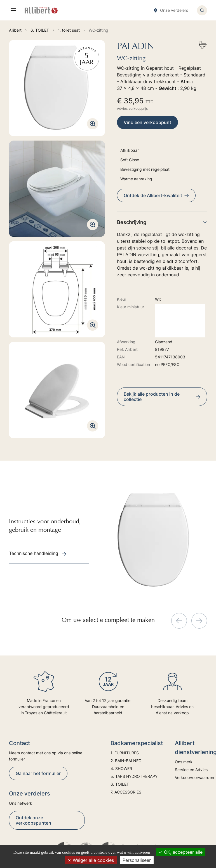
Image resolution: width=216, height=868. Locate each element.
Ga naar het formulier (38, 773)
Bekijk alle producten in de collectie (162, 397)
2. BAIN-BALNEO (126, 761)
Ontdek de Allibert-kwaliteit (156, 195)
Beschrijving (162, 222)
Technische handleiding (38, 553)
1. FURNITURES (125, 753)
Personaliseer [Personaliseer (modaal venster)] (137, 860)
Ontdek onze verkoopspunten (33, 820)
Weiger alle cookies (91, 860)
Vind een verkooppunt (147, 122)
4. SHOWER (121, 768)
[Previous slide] (179, 621)
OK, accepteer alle (181, 852)
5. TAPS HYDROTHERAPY (134, 776)
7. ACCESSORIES (126, 792)
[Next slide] (199, 621)
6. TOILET (120, 784)
